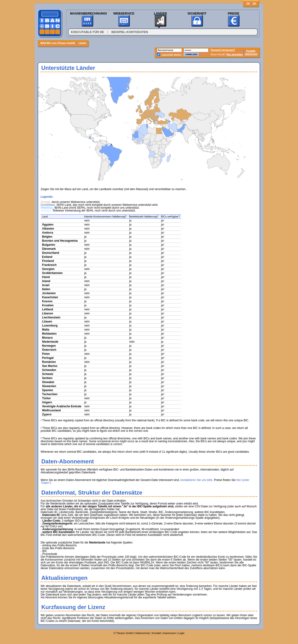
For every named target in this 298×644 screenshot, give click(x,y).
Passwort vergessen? (223, 50)
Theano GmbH (125, 633)
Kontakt (156, 633)
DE (248, 4)
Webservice (124, 13)
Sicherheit (197, 13)
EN (254, 4)
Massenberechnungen (87, 13)
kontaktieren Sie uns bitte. (197, 480)
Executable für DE (88, 32)
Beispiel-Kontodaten (130, 32)
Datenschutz (143, 633)
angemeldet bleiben (171, 55)
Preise (233, 13)
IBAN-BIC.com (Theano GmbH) (58, 43)
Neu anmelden (235, 55)
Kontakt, (251, 51)
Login (181, 633)
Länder (160, 13)
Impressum (251, 54)
